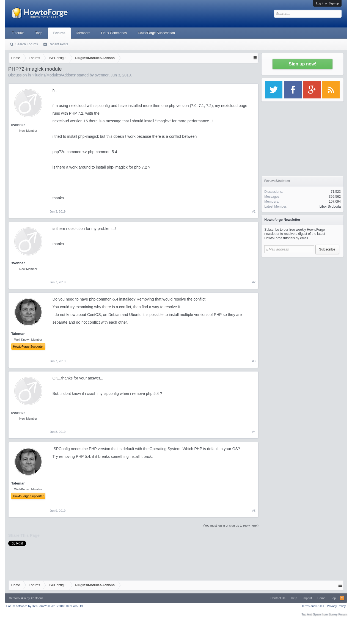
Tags (39, 33)
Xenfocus (37, 598)
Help (294, 598)
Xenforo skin (17, 598)
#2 (254, 282)
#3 (254, 361)
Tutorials (18, 33)
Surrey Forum (338, 614)
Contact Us (278, 598)
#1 (254, 211)
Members (83, 33)
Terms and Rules (313, 606)
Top (333, 598)
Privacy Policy (336, 606)
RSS (342, 598)
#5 (254, 511)
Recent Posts (58, 44)
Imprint (307, 598)
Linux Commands (114, 33)
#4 (254, 432)
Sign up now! (302, 64)
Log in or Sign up (327, 3)
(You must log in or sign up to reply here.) (231, 525)
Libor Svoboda (330, 207)
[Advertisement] (302, 294)
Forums (59, 33)
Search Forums (27, 44)
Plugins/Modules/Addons (54, 75)
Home (321, 598)
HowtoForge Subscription (156, 33)
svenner (102, 75)
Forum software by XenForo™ (45, 606)
